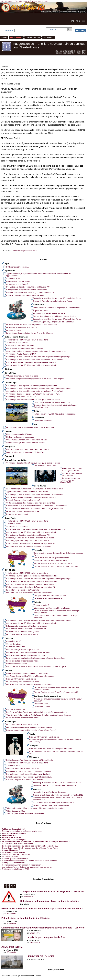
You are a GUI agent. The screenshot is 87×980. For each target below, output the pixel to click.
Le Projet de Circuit (33, 37)
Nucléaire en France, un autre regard (20, 437)
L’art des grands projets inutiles (15, 859)
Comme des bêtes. (13, 644)
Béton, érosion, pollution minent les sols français (24, 348)
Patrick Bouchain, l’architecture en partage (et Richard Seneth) (57, 308)
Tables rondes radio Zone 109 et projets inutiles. (51, 805)
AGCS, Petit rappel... (12, 947)
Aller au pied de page (40, 1)
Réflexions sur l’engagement (17, 514)
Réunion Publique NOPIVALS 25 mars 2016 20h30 (53, 563)
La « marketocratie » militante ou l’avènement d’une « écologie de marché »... (35, 509)
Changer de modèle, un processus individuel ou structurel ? (29, 771)
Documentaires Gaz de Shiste (45, 466)
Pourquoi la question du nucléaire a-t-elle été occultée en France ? (31, 730)
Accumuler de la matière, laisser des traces (49, 313)
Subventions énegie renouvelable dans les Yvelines (26, 443)
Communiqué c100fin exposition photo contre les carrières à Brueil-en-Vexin (35, 360)
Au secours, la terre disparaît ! (18, 284)
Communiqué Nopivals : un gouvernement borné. (52, 402)
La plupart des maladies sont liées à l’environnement (26, 629)
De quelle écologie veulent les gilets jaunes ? (23, 500)
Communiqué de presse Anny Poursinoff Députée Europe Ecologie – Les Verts (43, 928)
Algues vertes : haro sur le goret (18, 281)
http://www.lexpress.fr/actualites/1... (26, 251)
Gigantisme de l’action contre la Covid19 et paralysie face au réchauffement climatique (39, 715)
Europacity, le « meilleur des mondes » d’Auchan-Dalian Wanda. (57, 298)
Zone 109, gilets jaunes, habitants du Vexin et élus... (26, 452)
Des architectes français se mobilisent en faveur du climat (55, 316)
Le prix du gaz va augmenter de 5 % (46, 937)
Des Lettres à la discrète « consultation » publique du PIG (28, 287)
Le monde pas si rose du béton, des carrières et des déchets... (30, 333)
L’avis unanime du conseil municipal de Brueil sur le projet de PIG (31, 544)
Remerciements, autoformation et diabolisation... (22, 865)
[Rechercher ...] (57, 29)
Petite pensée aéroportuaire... (17, 267)
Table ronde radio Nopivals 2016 (16, 869)
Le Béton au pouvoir (14, 330)
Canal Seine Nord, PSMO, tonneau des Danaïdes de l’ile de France (30, 848)
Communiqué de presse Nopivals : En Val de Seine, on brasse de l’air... (33, 394)
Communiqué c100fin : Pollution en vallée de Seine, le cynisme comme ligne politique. (39, 357)
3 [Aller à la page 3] (8, 886)
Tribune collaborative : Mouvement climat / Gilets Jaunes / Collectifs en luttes (56, 406)
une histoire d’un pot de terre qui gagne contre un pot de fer (27, 867)
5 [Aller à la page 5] (14, 886)
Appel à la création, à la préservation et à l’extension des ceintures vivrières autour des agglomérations (39, 275)
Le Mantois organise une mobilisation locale (23, 511)
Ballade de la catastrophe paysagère (20, 346)
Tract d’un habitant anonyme (14, 840)
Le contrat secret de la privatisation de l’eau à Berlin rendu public (31, 427)
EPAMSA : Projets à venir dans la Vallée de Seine (25, 295)
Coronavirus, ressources (43, 421)
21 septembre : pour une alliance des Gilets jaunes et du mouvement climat (35, 489)
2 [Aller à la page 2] (5, 886)
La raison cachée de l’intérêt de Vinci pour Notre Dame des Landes (32, 325)
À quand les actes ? (14, 279)
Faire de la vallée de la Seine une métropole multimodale (51, 749)
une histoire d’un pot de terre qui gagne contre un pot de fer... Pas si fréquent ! (36, 379)
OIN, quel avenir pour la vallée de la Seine (22, 376)
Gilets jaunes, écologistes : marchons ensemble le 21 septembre (31, 503)
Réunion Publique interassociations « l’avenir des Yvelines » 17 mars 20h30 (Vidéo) (58, 688)
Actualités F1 (49, 37)
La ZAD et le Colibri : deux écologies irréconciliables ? (53, 803)
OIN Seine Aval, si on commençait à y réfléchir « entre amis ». (30, 546)
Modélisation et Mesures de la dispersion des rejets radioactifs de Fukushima (42, 909)
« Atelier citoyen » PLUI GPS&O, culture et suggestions (27, 340)
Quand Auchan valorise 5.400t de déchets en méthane (27, 440)
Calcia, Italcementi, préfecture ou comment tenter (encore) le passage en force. (36, 351)
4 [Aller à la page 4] (11, 886)
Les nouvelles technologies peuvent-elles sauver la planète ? (29, 727)
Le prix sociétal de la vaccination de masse (22, 661)
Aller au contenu (7, 1)
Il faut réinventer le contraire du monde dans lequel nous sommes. (30, 861)
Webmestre (28, 897)
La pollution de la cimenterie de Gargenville (23, 590)
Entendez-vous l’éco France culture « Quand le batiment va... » (30, 293)
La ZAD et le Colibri (10, 856)
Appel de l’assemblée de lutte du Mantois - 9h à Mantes (27, 492)
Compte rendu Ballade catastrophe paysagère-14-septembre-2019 (31, 362)
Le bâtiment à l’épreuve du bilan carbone (22, 328)
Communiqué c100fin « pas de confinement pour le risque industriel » (32, 386)
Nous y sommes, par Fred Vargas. (19, 434)
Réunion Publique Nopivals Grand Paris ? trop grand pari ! (56, 566)
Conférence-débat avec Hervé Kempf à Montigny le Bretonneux (30, 676)
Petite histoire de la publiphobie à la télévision (26, 918)
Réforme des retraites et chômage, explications (22, 831)
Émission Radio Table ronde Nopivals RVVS (51, 561)
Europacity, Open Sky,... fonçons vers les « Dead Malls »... (55, 322)
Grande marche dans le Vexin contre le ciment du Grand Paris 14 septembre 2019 (37, 506)
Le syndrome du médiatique (14, 852)
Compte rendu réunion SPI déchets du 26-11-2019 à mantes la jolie (32, 365)
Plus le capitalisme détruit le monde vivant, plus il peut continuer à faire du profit (36, 667)
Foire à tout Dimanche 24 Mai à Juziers (21, 679)
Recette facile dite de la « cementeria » (49, 598)
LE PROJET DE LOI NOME (41, 956)
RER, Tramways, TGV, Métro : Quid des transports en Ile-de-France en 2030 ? (56, 752)
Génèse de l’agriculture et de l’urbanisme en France (53, 301)
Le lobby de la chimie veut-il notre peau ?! (22, 634)
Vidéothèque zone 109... (16, 811)
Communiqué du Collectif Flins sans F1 (21, 397)
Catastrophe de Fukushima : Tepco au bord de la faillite (50, 901)
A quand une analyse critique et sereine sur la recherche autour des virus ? (58, 700)
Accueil (4, 37)
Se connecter (9, 30)
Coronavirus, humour (42, 707)
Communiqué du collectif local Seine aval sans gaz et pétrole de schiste (33, 400)
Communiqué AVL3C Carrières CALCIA (21, 354)
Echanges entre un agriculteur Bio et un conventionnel (27, 290)
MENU (75, 21)
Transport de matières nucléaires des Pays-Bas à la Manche (52, 892)
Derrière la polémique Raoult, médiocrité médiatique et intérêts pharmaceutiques (37, 712)
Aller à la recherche (22, 1)
